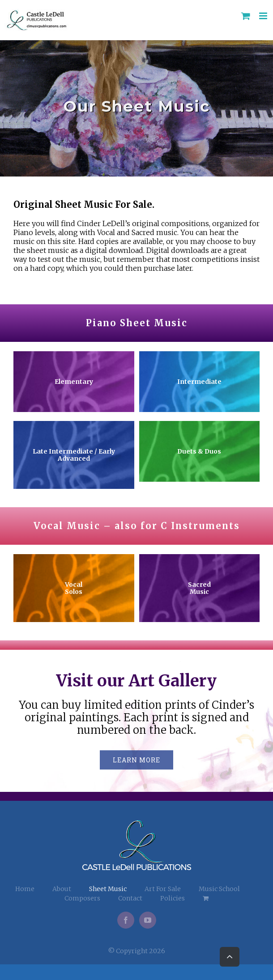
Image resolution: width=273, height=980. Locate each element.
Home (25, 889)
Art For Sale (163, 889)
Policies (173, 898)
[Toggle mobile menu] (264, 16)
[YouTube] (148, 920)
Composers (82, 898)
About (62, 889)
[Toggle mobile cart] (246, 16)
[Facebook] (126, 920)
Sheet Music (108, 889)
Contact (130, 898)
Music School (219, 889)
